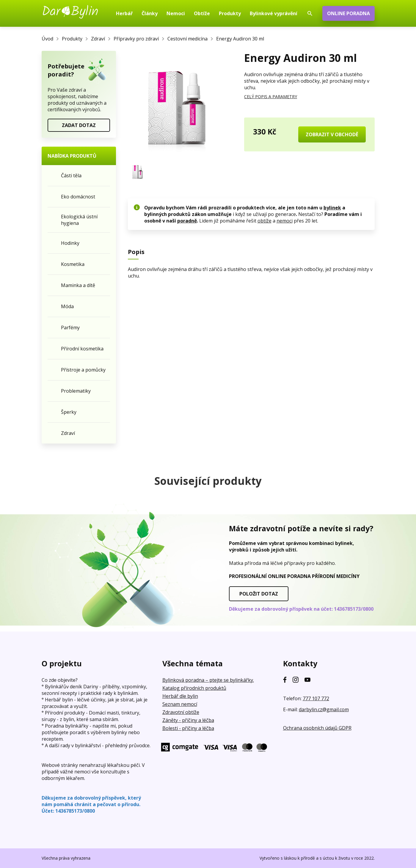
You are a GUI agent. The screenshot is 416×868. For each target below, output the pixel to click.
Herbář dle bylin (180, 696)
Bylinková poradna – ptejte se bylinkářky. (208, 680)
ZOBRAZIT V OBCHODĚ (332, 134)
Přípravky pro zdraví (136, 39)
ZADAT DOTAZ (79, 125)
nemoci (285, 221)
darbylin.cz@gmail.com (324, 709)
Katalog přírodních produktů (194, 688)
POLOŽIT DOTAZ (259, 594)
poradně (187, 221)
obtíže (264, 221)
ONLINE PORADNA (349, 13)
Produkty (72, 39)
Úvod (47, 39)
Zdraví (98, 39)
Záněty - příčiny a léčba (188, 720)
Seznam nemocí (180, 704)
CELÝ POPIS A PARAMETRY (271, 97)
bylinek (332, 208)
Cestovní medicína (187, 39)
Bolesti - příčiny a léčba (188, 728)
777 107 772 (316, 698)
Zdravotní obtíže (181, 712)
